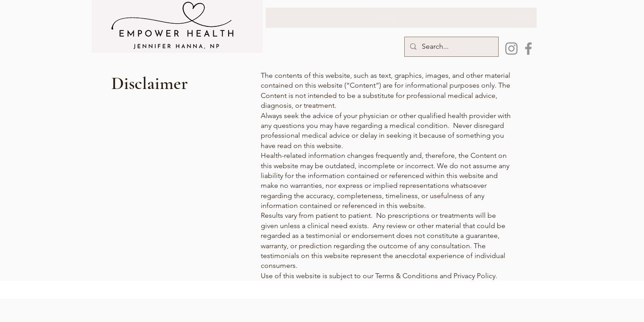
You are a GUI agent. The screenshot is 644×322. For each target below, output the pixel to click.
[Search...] (451, 47)
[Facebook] (528, 49)
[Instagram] (511, 49)
